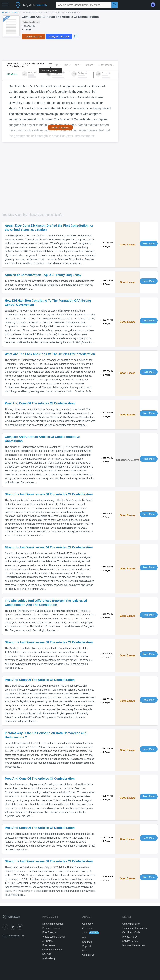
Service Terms (130, 941)
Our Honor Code (131, 932)
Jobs (85, 932)
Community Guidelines (135, 928)
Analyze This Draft (59, 37)
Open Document (34, 37)
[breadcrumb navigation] (80, 13)
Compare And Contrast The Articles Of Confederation (52, 12)
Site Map (87, 942)
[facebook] (6, 929)
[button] (5, 6)
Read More (149, 244)
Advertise (87, 928)
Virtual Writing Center (54, 937)
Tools (78, 65)
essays (16, 12)
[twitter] (13, 929)
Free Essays (49, 932)
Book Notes (49, 945)
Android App (49, 958)
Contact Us (88, 955)
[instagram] (21, 929)
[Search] (115, 5)
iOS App (47, 954)
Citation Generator (52, 950)
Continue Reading (60, 128)
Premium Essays (52, 928)
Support (87, 946)
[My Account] (154, 5)
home (5, 12)
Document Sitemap (53, 924)
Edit (67, 65)
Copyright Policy (131, 924)
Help (85, 951)
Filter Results (106, 65)
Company (88, 924)
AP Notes (48, 941)
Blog (85, 938)
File (57, 65)
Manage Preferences (134, 945)
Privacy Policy (130, 937)
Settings (90, 65)
